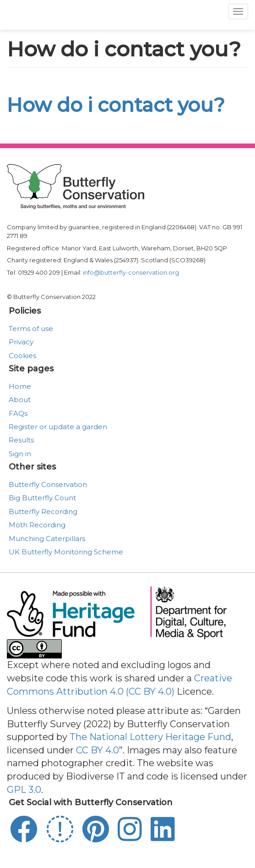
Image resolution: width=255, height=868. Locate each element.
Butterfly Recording (43, 511)
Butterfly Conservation (48, 484)
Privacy (21, 342)
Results (21, 440)
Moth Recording (37, 525)
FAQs (18, 413)
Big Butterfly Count (42, 498)
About (20, 400)
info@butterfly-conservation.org (131, 272)
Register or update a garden (58, 427)
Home (20, 386)
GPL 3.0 (24, 790)
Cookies (22, 356)
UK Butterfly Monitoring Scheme (66, 552)
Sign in (20, 454)
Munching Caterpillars (47, 539)
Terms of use (31, 329)
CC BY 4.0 (98, 750)
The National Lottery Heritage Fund (150, 737)
